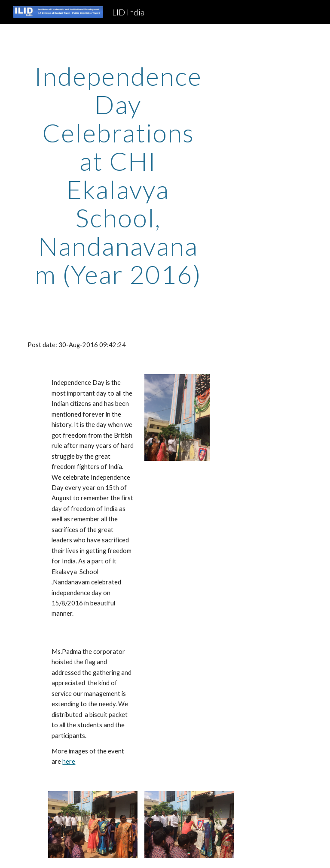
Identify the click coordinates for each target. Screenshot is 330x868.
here (69, 761)
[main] (118, 175)
